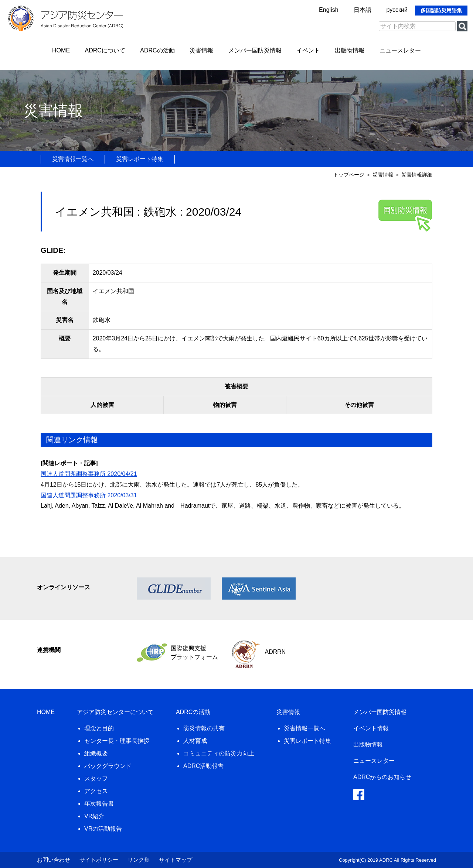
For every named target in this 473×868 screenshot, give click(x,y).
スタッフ (96, 778)
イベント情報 (371, 728)
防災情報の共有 (204, 728)
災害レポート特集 (140, 159)
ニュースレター (400, 50)
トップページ (349, 175)
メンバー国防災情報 (255, 50)
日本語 (363, 10)
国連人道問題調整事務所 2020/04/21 (89, 474)
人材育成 (195, 741)
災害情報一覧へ (73, 159)
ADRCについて (105, 50)
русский (397, 10)
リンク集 (139, 860)
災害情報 (201, 50)
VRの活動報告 (103, 829)
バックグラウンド (108, 766)
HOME (61, 50)
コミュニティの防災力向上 (219, 753)
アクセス (96, 791)
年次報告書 (99, 804)
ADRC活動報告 (203, 766)
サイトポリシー (99, 860)
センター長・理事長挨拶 (117, 741)
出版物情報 (350, 50)
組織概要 (96, 753)
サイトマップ (176, 860)
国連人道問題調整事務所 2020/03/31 (89, 495)
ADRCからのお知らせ (382, 777)
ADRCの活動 (157, 50)
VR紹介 (94, 816)
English (329, 10)
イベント (308, 50)
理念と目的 (99, 728)
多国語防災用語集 (441, 10)
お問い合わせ (54, 860)
